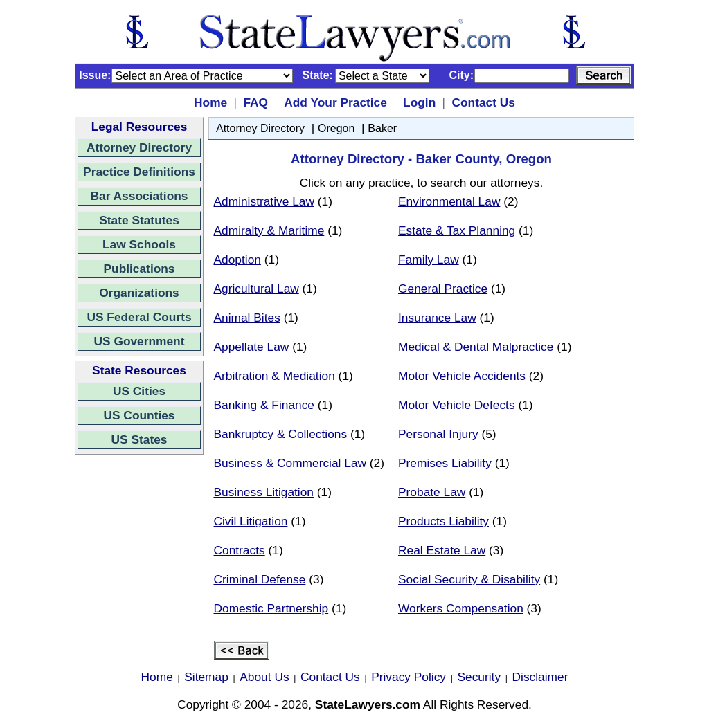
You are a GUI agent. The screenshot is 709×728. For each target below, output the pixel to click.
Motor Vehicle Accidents (462, 376)
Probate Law (432, 492)
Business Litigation (264, 492)
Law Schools (139, 244)
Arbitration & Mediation (275, 376)
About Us (264, 677)
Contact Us (483, 102)
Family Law (429, 260)
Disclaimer (540, 677)
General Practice (443, 289)
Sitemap (206, 677)
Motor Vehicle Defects (457, 405)
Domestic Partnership (271, 608)
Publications (139, 269)
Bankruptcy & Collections (281, 434)
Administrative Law (264, 201)
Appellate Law (252, 347)
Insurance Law (437, 318)
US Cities (139, 391)
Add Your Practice (335, 102)
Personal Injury (438, 434)
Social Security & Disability (469, 579)
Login (419, 102)
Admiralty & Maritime (269, 230)
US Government (140, 341)
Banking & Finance (264, 405)
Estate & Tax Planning (457, 230)
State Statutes (139, 220)
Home (210, 102)
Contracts (240, 550)
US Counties (139, 415)
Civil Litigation (251, 521)
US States (140, 439)
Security (479, 677)
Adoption (237, 260)
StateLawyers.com (368, 704)
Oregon (336, 128)
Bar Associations (140, 196)
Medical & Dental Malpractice (476, 347)
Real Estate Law (442, 550)
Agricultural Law (257, 289)
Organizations (139, 293)
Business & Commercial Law (290, 463)
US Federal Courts (139, 317)
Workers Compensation (461, 608)
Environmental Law (449, 201)
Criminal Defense (260, 579)
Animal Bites (247, 318)
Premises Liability (445, 463)
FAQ (255, 102)
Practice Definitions (139, 172)
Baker (382, 128)
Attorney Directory (139, 147)
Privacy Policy (409, 677)
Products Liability (443, 521)
